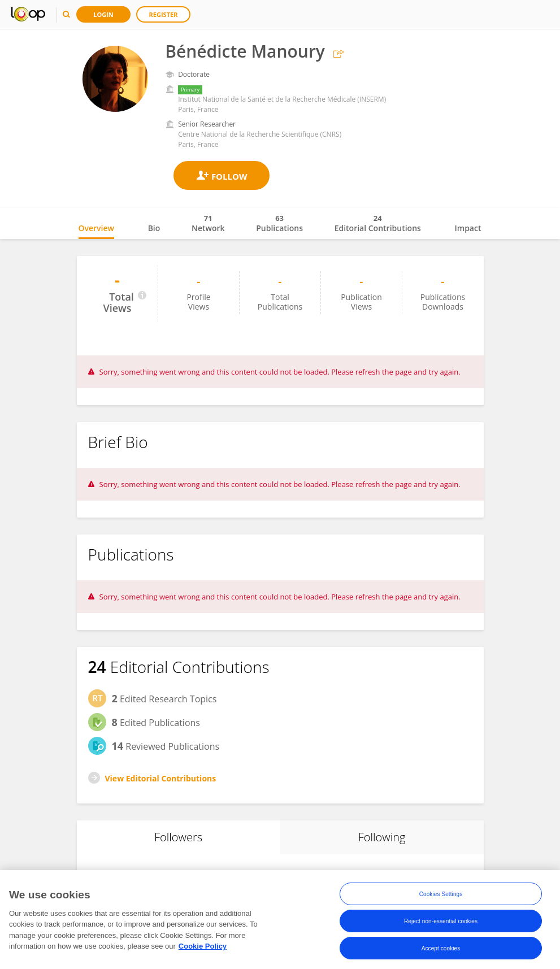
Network (208, 223)
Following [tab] (382, 837)
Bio (154, 228)
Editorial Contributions (378, 223)
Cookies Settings (441, 897)
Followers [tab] (178, 837)
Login (103, 14)
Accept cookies (441, 951)
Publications (279, 223)
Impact (468, 228)
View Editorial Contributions (161, 778)
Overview (96, 228)
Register (164, 14)
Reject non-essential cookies (441, 924)
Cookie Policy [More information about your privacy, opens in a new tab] (203, 950)
